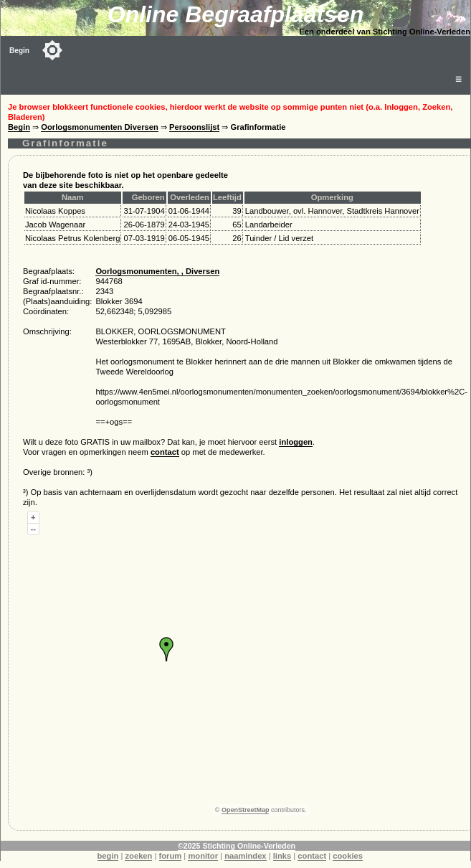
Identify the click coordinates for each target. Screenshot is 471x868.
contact (165, 452)
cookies (348, 856)
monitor (203, 856)
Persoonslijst (194, 127)
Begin (19, 51)
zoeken (138, 856)
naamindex (245, 856)
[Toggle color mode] (52, 50)
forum (171, 856)
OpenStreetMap (246, 810)
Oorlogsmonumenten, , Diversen (157, 271)
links (282, 856)
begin (108, 856)
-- (33, 529)
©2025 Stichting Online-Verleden (237, 846)
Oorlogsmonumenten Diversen (100, 127)
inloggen (296, 442)
